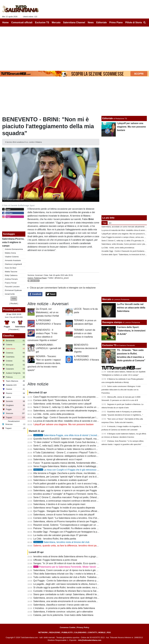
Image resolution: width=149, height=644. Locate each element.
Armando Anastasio (13, 260)
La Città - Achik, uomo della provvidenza (54, 414)
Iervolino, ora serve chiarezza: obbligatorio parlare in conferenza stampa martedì (74, 456)
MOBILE (102, 632)
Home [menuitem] (5, 22)
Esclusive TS (109, 345)
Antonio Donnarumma (14, 249)
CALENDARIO (80, 632)
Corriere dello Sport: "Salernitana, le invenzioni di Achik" (62, 400)
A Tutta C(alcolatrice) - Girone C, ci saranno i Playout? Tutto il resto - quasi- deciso (75, 453)
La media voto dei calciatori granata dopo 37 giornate (60, 535)
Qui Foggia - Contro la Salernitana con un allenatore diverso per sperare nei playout (76, 581)
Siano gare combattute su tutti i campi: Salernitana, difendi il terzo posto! (70, 594)
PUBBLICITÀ (67, 632)
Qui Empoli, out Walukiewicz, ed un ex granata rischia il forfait (47, 312)
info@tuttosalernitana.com (90, 640)
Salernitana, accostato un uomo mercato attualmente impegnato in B (68, 411)
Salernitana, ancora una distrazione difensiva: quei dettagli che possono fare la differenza (79, 598)
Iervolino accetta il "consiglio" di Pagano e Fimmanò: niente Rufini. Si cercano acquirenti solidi (81, 494)
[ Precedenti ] (14, 329)
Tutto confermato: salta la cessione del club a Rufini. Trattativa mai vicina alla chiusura (77, 577)
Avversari (39, 275)
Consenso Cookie (67, 627)
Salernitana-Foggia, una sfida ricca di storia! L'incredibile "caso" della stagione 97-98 (81, 435)
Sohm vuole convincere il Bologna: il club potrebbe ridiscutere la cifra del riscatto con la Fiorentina (121, 390)
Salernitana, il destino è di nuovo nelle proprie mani (59, 504)
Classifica (8, 336)
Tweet (51, 294)
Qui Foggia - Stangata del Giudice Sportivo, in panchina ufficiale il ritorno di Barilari (75, 511)
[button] (14, 299)
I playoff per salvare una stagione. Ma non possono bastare (63, 424)
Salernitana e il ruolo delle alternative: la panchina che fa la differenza (69, 487)
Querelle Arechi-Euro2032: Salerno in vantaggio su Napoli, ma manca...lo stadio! (74, 439)
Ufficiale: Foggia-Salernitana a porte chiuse (55, 560)
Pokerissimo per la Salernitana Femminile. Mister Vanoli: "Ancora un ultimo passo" (78, 567)
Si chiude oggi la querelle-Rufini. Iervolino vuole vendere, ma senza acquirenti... (74, 587)
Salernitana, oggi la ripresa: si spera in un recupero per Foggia (65, 490)
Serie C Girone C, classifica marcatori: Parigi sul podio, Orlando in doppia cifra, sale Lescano (81, 497)
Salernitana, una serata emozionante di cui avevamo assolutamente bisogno (72, 601)
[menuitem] (144, 23)
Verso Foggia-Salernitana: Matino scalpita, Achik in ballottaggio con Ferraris (72, 466)
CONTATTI (92, 632)
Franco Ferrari (11, 283)
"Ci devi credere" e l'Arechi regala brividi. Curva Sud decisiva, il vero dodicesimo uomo (77, 442)
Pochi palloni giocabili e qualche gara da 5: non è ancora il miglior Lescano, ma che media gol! (81, 484)
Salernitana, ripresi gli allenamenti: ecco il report (58, 459)
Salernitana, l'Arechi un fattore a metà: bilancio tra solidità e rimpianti (68, 449)
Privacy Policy (83, 627)
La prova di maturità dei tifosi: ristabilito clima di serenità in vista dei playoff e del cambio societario (83, 421)
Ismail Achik (10, 294)
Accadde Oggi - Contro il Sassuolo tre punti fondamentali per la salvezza (70, 417)
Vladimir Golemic (12, 257)
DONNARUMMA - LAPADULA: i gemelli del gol (48, 348)
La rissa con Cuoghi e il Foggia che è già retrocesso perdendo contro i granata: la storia (83, 470)
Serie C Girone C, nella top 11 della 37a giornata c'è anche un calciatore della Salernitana (79, 407)
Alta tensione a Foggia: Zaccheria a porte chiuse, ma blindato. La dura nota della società (78, 473)
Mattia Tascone (11, 272)
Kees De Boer (11, 268)
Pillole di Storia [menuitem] (134, 22)
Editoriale (108, 118)
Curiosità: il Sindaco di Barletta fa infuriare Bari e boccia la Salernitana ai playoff (74, 591)
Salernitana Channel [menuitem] (74, 22)
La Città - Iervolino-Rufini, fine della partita (55, 539)
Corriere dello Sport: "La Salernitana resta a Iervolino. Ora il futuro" (67, 518)
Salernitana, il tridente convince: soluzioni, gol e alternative (63, 612)
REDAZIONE (55, 632)
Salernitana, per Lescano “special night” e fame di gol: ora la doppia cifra (70, 477)
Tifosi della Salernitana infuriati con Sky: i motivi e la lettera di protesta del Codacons (76, 574)
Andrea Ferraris (11, 279)
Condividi (35, 294)
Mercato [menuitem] (56, 22)
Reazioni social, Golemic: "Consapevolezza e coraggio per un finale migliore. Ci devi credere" (81, 525)
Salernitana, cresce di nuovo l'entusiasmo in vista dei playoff (64, 515)
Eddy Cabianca (11, 275)
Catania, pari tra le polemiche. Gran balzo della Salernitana (63, 615)
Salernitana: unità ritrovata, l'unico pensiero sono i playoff (62, 404)
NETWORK (43, 632)
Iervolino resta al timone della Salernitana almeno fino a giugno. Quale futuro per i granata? (80, 556)
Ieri (110, 223)
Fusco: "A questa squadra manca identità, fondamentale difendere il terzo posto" (74, 463)
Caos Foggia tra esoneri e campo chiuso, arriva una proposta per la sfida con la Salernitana (80, 397)
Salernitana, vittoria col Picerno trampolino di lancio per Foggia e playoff (70, 521)
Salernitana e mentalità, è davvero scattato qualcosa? (61, 480)
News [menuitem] (91, 22)
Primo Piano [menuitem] (116, 22)
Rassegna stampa (112, 322)
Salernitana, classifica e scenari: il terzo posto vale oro (61, 605)
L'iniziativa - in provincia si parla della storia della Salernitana (64, 608)
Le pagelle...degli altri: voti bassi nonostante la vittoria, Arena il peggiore (70, 584)
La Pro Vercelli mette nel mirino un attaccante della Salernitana (131, 308)
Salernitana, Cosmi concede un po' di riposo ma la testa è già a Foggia (69, 570)
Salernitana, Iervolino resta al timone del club (61, 542)
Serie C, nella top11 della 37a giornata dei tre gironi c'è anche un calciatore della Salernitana (80, 446)
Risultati (14, 303)
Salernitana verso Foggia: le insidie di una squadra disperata (64, 508)
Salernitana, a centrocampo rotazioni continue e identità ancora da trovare (71, 501)
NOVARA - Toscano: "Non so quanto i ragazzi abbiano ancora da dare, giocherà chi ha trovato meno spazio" (44, 363)
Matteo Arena (10, 253)
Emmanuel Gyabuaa (13, 290)
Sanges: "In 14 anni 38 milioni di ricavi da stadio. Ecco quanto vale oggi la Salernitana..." (78, 563)
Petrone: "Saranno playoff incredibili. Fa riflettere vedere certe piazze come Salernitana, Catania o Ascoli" (87, 528)
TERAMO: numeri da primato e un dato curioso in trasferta (85, 333)
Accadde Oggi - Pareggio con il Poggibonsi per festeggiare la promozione (70, 532)
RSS (109, 632)
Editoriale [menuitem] (102, 22)
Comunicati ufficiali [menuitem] (22, 22)
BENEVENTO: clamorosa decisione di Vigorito (86, 348)
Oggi (105, 223)
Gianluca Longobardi (13, 264)
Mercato (107, 299)
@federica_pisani (62, 278)
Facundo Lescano (12, 287)
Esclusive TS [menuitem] (42, 22)
